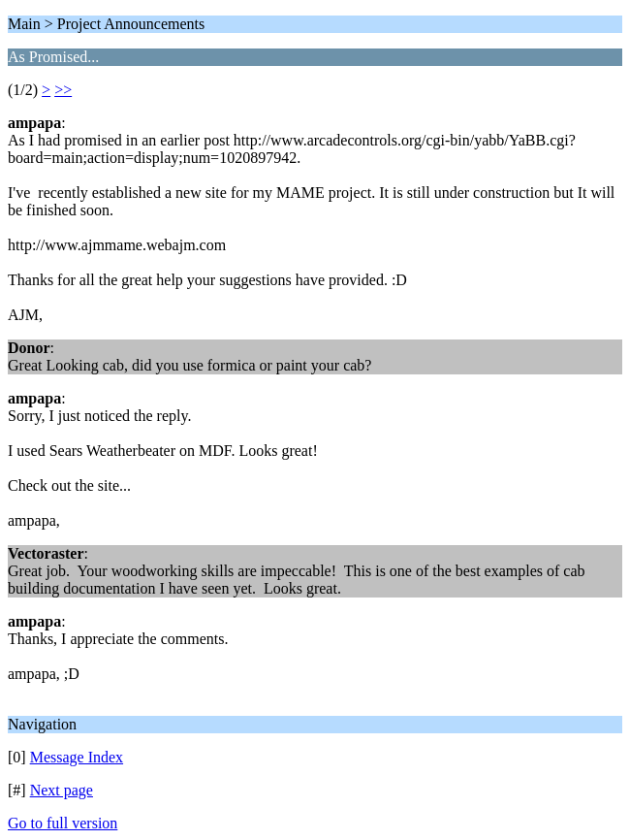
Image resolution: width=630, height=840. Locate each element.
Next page (62, 790)
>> (63, 90)
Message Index (77, 757)
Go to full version (63, 823)
